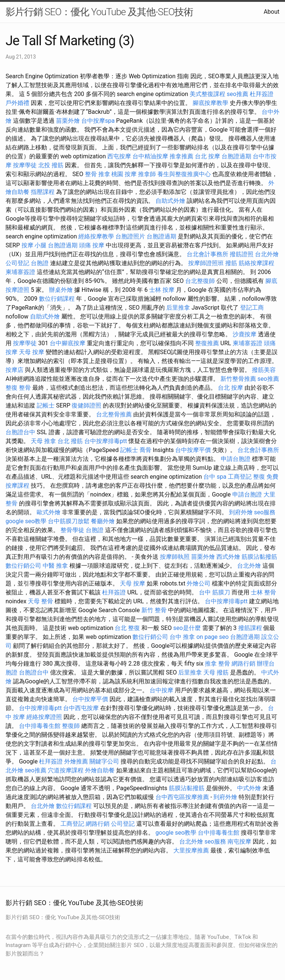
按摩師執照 (175, 557)
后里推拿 (178, 308)
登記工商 (252, 308)
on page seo (212, 637)
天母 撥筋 (216, 672)
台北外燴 (267, 254)
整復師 (71, 726)
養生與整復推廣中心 (184, 174)
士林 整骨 (263, 592)
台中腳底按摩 (68, 343)
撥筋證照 (242, 254)
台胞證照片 (130, 236)
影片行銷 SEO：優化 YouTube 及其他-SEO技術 (99, 12)
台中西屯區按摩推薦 (182, 797)
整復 (259, 477)
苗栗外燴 (68, 121)
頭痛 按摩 (92, 245)
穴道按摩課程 (66, 770)
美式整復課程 (207, 94)
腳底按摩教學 (210, 103)
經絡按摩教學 (96, 236)
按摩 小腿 (34, 245)
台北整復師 (200, 281)
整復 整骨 (18, 388)
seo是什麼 (187, 628)
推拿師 (147, 174)
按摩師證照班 (206, 263)
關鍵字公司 (104, 761)
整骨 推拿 (98, 174)
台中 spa (215, 477)
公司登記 (17, 263)
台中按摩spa (98, 121)
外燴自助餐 (100, 770)
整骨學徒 (72, 530)
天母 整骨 (40, 601)
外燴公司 (199, 583)
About (271, 12)
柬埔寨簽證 (20, 272)
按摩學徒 (25, 165)
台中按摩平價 (193, 450)
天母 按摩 (32, 352)
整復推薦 (207, 343)
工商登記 (240, 477)
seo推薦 (237, 94)
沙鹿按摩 (245, 334)
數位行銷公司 (23, 566)
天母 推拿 (43, 441)
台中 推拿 (182, 637)
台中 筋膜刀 (214, 592)
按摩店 (14, 370)
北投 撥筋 (51, 165)
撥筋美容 (264, 370)
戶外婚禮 (17, 103)
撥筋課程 (250, 628)
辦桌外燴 (61, 290)
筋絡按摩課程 (256, 263)
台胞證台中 (20, 432)
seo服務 (265, 512)
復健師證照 (86, 405)
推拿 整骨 (217, 664)
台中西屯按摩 (81, 708)
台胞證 (40, 263)
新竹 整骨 (154, 610)
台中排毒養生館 (40, 726)
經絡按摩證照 (44, 717)
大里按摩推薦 (191, 850)
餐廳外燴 (103, 521)
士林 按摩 (162, 290)
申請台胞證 (236, 459)
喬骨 (145, 450)
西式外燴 (228, 557)
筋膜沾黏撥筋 (259, 557)
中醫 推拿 (55, 566)
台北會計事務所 (207, 254)
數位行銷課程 (57, 299)
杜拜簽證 (262, 94)
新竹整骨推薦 (238, 379)
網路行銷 (243, 664)
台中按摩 (161, 690)
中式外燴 (249, 788)
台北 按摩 (207, 156)
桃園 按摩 (124, 174)
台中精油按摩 (150, 156)
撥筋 (231, 263)
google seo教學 (26, 521)
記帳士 (46, 405)
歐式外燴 (49, 512)
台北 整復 (127, 628)
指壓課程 (43, 192)
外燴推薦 (76, 761)
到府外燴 (241, 512)
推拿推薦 (181, 156)
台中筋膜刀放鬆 (69, 521)
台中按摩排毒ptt (106, 441)
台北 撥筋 (70, 441)
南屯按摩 (239, 842)
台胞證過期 (236, 156)
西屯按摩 (119, 156)
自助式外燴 (170, 201)
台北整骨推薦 (114, 414)
